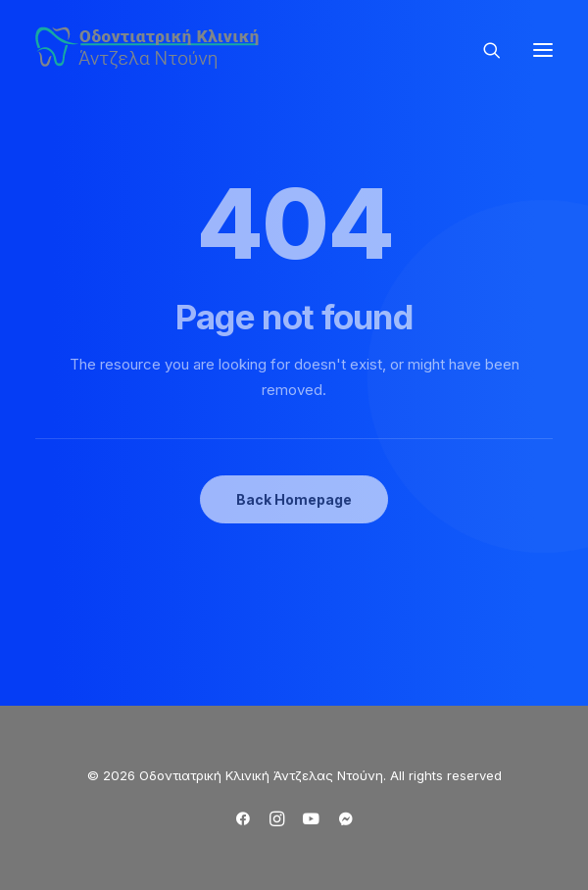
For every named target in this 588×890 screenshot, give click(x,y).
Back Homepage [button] (294, 499)
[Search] (483, 50)
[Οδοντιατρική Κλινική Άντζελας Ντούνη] (150, 49)
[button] (543, 49)
